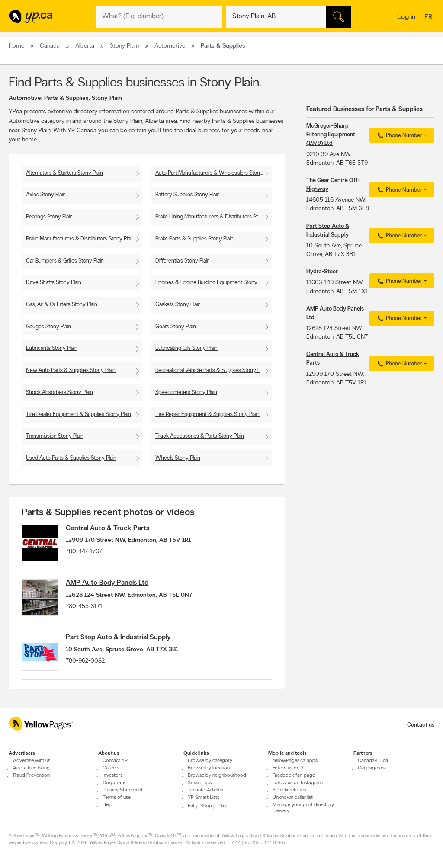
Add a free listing (31, 768)
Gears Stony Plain (176, 327)
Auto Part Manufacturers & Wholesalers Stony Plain (213, 173)
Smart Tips (200, 783)
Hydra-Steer (322, 272)
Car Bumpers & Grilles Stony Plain (65, 261)
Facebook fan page (294, 775)
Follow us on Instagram (298, 783)
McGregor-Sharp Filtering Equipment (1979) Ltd (331, 135)
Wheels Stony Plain (178, 458)
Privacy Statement (123, 790)
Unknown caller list (293, 798)
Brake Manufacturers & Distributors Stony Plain (80, 239)
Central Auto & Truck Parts (111, 528)
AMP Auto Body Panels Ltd (111, 585)
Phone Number (399, 136)
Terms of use (117, 798)
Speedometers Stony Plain (186, 392)
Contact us (421, 725)
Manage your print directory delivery (303, 808)
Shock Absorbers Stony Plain (59, 392)
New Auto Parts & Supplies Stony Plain (71, 370)
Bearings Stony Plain (49, 217)
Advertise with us (32, 761)
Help (108, 805)
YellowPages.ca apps (295, 761)
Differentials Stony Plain (183, 261)
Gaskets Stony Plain (178, 305)
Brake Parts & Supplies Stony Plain (194, 239)
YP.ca (105, 836)
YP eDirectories (289, 790)
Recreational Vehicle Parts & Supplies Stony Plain (212, 370)
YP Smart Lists (204, 798)
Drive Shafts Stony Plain (54, 283)
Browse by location (209, 768)
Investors (112, 775)
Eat (191, 806)
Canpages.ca (372, 768)
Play (222, 806)
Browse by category (210, 761)
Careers (111, 768)
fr (429, 18)
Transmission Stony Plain (55, 436)
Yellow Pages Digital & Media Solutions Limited (268, 836)
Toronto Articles (205, 790)
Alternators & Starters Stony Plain (64, 173)
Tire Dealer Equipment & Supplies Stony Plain (79, 415)
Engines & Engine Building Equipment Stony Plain (212, 283)
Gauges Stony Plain (48, 327)
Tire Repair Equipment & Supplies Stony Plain (207, 415)
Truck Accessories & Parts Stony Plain (200, 436)
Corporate (114, 783)
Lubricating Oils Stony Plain (186, 348)
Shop (206, 806)
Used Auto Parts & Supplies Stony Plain (71, 458)
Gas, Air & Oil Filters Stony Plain (62, 305)
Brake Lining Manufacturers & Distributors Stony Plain (213, 217)
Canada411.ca (373, 761)
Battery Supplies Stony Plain (188, 195)
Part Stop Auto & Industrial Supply (122, 642)
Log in (406, 17)
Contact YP (115, 761)
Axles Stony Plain (46, 195)
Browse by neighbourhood (217, 775)
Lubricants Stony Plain (52, 348)
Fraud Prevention (31, 775)
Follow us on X (288, 768)
